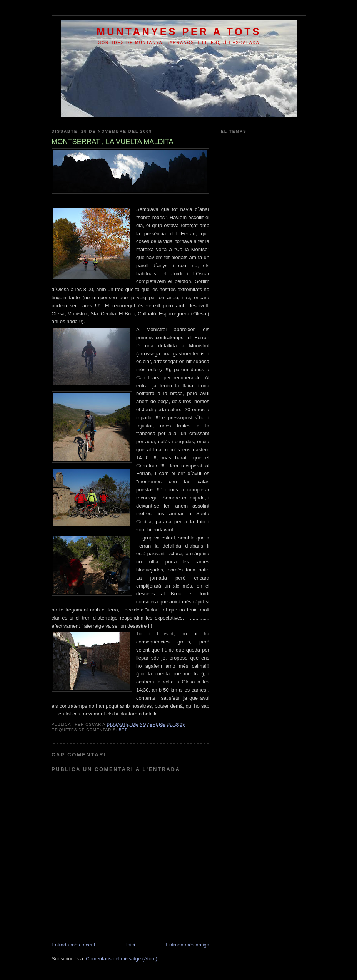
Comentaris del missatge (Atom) (122, 959)
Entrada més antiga (188, 945)
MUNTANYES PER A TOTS (179, 32)
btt (123, 730)
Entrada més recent (73, 945)
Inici (131, 945)
